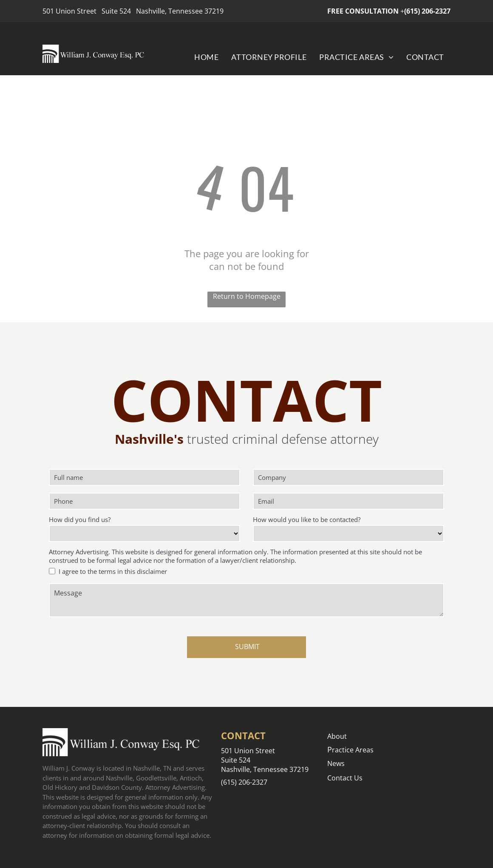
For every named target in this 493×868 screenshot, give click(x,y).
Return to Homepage (247, 296)
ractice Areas (353, 750)
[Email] (348, 501)
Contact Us (345, 778)
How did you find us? (80, 519)
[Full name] (144, 477)
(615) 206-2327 (427, 11)
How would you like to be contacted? (307, 519)
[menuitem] (206, 57)
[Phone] (144, 501)
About (337, 736)
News (336, 763)
